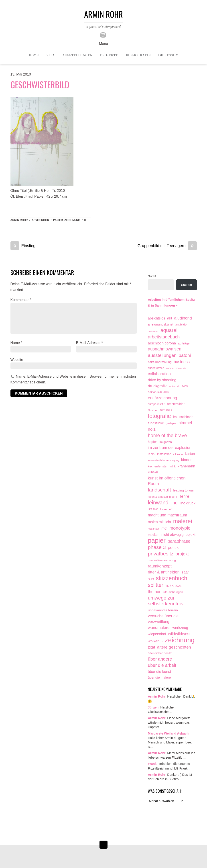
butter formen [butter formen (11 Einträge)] (156, 368)
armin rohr (41, 220)
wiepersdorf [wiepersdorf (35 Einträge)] (157, 634)
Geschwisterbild (40, 84)
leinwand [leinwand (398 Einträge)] (158, 503)
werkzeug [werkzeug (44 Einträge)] (180, 628)
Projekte (109, 56)
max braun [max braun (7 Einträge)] (154, 529)
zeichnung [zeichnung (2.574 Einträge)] (180, 640)
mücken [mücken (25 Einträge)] (154, 535)
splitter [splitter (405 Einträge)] (155, 585)
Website (17, 360)
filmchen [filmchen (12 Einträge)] (153, 410)
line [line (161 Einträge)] (174, 503)
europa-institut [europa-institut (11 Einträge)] (156, 404)
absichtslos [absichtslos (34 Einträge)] (156, 318)
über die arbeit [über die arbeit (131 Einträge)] (162, 665)
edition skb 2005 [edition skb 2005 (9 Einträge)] (178, 386)
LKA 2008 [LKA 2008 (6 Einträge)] (153, 509)
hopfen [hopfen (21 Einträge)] (153, 442)
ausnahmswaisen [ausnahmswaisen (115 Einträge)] (164, 349)
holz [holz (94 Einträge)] (152, 429)
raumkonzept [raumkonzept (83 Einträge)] (160, 566)
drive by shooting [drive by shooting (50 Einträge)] (162, 380)
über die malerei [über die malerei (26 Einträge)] (160, 678)
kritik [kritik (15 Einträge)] (173, 466)
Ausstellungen (77, 56)
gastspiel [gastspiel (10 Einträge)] (171, 423)
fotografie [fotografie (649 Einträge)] (159, 416)
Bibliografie (138, 56)
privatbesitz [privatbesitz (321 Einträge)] (161, 554)
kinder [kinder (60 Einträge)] (187, 460)
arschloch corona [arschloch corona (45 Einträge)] (162, 343)
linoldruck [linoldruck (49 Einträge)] (188, 503)
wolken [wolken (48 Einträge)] (154, 641)
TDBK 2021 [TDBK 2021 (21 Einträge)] (173, 586)
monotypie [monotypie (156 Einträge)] (180, 528)
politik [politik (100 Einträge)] (173, 548)
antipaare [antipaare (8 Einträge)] (153, 331)
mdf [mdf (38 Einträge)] (164, 528)
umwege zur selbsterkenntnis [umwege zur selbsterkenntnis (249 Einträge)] (165, 601)
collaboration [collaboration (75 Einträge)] (159, 374)
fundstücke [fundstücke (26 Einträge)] (156, 423)
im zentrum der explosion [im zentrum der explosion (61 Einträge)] (170, 448)
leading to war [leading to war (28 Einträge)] (183, 490)
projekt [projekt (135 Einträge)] (182, 554)
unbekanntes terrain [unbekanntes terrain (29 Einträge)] (163, 610)
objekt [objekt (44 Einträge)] (191, 534)
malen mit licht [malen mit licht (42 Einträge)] (159, 522)
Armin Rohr (19, 220)
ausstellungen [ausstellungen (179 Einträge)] (162, 355)
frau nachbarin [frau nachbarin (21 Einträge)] (183, 417)
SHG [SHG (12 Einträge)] (151, 579)
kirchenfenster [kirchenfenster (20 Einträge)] (158, 466)
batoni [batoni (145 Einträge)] (185, 355)
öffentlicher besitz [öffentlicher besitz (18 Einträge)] (160, 653)
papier (58, 220)
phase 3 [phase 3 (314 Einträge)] (157, 547)
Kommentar (21, 300)
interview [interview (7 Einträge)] (178, 454)
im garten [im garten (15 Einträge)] (166, 442)
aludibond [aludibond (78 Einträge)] (183, 318)
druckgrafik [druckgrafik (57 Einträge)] (157, 386)
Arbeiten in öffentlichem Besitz (171, 300)
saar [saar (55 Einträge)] (185, 572)
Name (16, 343)
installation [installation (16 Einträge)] (164, 454)
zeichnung (72, 220)
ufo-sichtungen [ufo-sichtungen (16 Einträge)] (173, 592)
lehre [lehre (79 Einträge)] (185, 496)
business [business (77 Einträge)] (182, 362)
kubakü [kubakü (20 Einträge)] (153, 472)
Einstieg (23, 246)
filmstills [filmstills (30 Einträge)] (166, 410)
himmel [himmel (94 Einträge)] (185, 423)
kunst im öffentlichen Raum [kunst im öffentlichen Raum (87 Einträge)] (167, 481)
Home (34, 56)
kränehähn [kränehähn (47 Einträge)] (186, 466)
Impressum (168, 56)
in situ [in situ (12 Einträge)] (151, 454)
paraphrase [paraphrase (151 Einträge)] (179, 541)
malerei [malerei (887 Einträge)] (183, 521)
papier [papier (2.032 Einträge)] (157, 541)
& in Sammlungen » (163, 305)
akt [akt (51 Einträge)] (170, 318)
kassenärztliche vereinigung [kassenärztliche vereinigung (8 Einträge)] (163, 460)
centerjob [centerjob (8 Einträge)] (181, 368)
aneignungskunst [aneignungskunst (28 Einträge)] (160, 324)
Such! (152, 276)
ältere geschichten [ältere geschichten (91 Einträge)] (174, 647)
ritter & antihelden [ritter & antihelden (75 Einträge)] (164, 572)
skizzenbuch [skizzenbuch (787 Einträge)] (171, 578)
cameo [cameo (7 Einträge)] (170, 368)
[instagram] (103, 35)
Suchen (187, 285)
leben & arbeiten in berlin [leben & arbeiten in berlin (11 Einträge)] (163, 497)
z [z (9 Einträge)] (162, 641)
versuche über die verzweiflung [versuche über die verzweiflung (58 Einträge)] (163, 619)
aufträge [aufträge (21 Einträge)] (184, 343)
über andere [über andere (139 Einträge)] (160, 659)
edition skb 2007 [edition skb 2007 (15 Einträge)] (158, 392)
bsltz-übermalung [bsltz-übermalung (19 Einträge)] (160, 362)
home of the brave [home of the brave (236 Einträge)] (167, 435)
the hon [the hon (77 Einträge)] (155, 592)
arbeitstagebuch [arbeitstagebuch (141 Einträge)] (164, 337)
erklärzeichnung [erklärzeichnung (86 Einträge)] (162, 398)
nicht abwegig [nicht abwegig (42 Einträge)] (172, 534)
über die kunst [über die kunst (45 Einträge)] (159, 672)
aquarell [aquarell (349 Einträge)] (170, 330)
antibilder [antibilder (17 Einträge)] (181, 324)
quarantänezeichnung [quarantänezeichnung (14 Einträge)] (162, 560)
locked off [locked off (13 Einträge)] (166, 509)
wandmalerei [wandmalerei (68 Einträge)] (159, 628)
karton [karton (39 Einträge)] (190, 454)
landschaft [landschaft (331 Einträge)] (159, 490)
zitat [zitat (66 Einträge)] (151, 647)
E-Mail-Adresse (89, 343)
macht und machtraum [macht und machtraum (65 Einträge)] (167, 515)
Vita (50, 56)
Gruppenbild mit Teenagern (167, 246)
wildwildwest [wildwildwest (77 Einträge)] (179, 634)
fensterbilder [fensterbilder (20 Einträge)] (176, 404)
